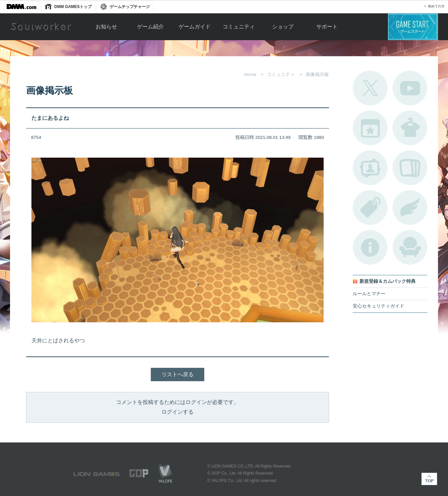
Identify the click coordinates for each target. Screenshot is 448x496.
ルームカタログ (410, 247)
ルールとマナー (369, 294)
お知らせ (106, 27)
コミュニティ (239, 27)
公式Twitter (370, 88)
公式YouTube (410, 88)
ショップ (283, 27)
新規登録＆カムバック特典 (387, 281)
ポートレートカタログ (370, 168)
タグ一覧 (370, 208)
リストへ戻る (178, 374)
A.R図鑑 (410, 168)
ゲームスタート (413, 27)
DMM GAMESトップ (73, 7)
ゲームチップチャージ (130, 7)
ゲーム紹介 (150, 27)
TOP (429, 479)
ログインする (178, 412)
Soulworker (41, 27)
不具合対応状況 (370, 247)
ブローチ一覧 (410, 208)
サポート (327, 27)
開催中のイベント (370, 128)
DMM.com (22, 7)
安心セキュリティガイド (378, 306)
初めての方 (436, 6)
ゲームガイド (195, 27)
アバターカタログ (410, 128)
